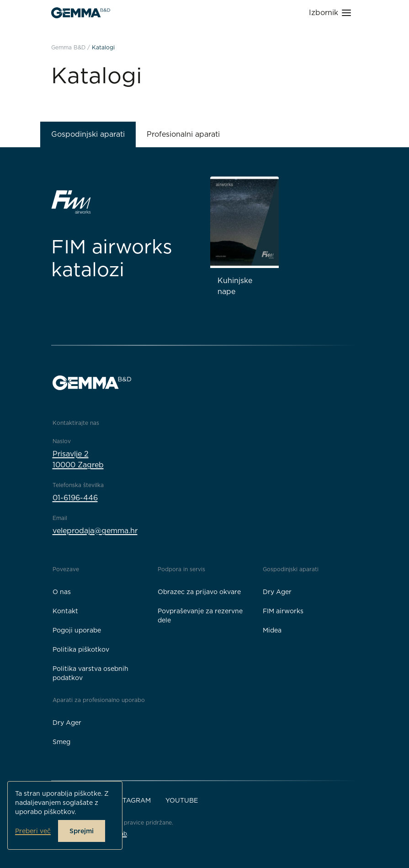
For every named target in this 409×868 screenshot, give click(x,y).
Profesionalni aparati (183, 134)
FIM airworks (283, 611)
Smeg (61, 742)
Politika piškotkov (81, 649)
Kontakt (65, 611)
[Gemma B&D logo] (81, 13)
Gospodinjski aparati (88, 134)
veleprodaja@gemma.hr (95, 531)
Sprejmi (82, 831)
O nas (62, 592)
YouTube (182, 800)
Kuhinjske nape (235, 286)
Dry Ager (277, 592)
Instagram (131, 800)
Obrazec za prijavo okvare (199, 592)
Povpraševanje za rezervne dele (200, 616)
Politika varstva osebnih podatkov (90, 673)
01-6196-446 (75, 498)
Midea (272, 630)
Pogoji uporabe (77, 630)
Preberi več (33, 831)
